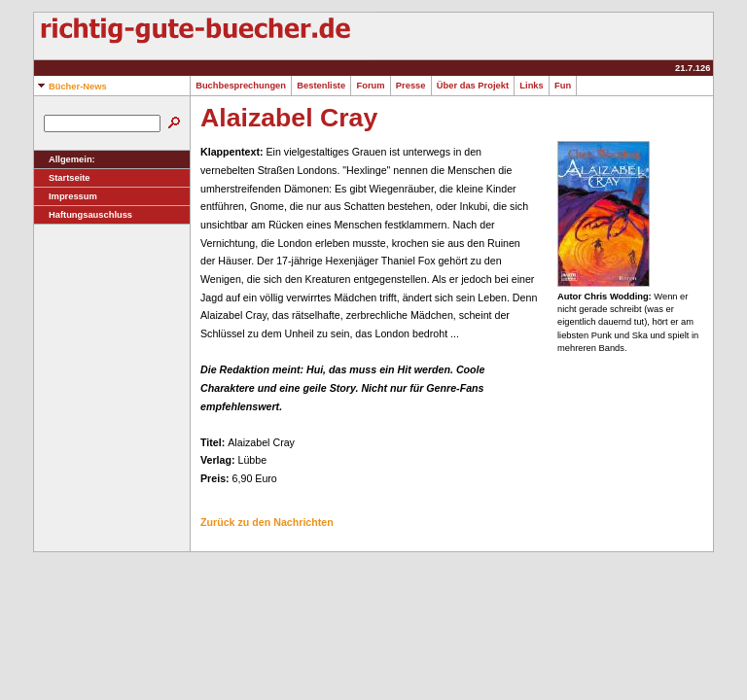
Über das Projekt (473, 86)
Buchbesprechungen (241, 86)
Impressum (66, 196)
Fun (563, 86)
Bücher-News (71, 87)
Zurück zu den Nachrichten (267, 522)
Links (532, 86)
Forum (370, 86)
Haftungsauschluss (83, 215)
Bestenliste (321, 86)
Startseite (62, 178)
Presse (411, 86)
